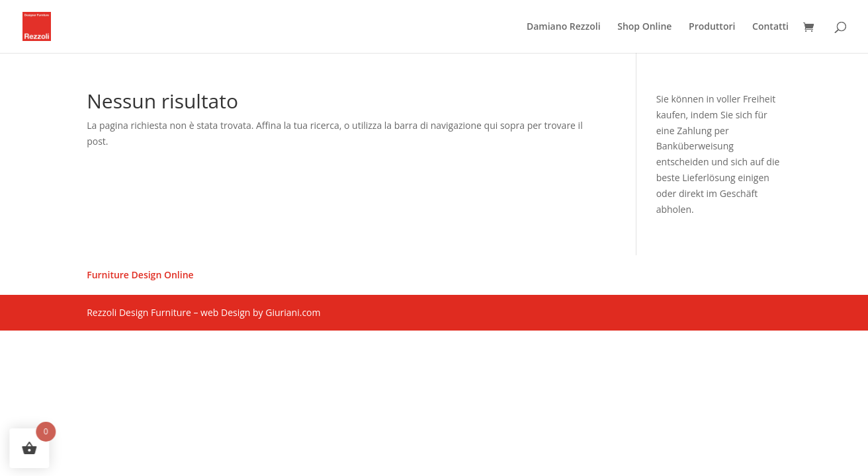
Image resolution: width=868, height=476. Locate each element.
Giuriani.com (293, 312)
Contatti (770, 27)
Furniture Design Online (140, 276)
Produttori (712, 27)
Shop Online (644, 27)
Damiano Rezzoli (564, 27)
